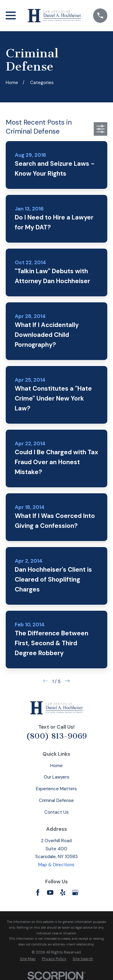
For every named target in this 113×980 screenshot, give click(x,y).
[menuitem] (28, 959)
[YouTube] (50, 892)
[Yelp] (63, 892)
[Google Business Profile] (75, 892)
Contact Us (56, 812)
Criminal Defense (56, 800)
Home (56, 766)
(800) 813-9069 (56, 736)
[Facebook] (38, 892)
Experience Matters (56, 789)
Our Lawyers (56, 777)
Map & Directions (56, 865)
